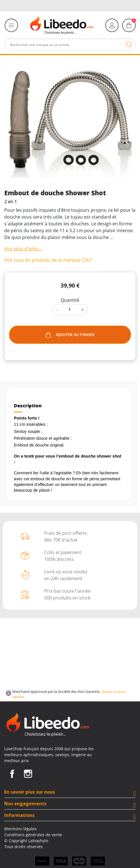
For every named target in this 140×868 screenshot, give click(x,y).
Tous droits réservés (24, 847)
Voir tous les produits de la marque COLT (48, 260)
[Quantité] (70, 309)
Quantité (70, 300)
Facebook (12, 774)
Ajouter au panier (70, 335)
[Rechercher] (70, 45)
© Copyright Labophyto (26, 841)
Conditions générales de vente (33, 835)
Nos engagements (25, 804)
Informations (19, 815)
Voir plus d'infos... (23, 249)
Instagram (28, 774)
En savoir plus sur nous (30, 792)
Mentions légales (20, 829)
